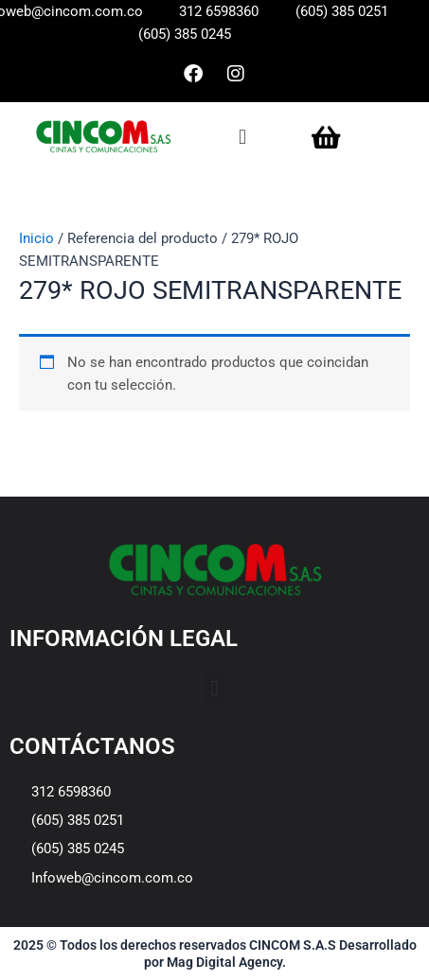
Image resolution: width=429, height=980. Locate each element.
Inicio (36, 238)
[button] (242, 137)
